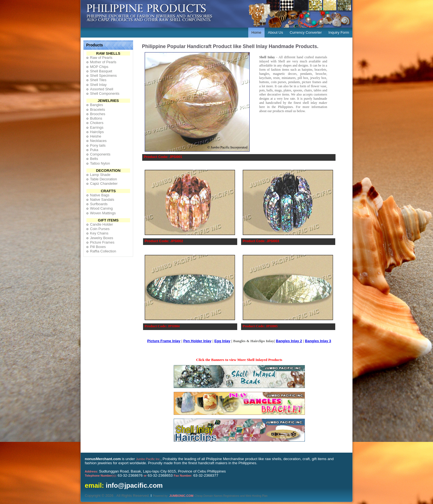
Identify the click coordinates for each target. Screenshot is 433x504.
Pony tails (98, 145)
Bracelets (97, 109)
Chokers (97, 123)
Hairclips (97, 132)
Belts (94, 159)
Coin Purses (100, 229)
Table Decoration (104, 179)
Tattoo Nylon (100, 163)
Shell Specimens (103, 76)
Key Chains (99, 233)
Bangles (97, 105)
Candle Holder (101, 224)
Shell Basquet (101, 71)
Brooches (98, 114)
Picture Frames (102, 242)
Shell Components (105, 93)
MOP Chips (99, 67)
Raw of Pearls (101, 58)
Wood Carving (101, 208)
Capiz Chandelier (104, 184)
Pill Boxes (98, 247)
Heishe (96, 136)
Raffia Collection (103, 251)
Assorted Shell (102, 89)
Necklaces (98, 141)
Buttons (96, 118)
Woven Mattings (103, 213)
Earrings (97, 127)
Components (100, 154)
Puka (94, 150)
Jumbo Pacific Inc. (148, 459)
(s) (101, 476)
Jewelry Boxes (102, 238)
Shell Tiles (98, 80)
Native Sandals (102, 200)
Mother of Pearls (103, 62)
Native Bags (100, 195)
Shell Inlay (98, 85)
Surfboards (99, 204)
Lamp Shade (100, 175)
